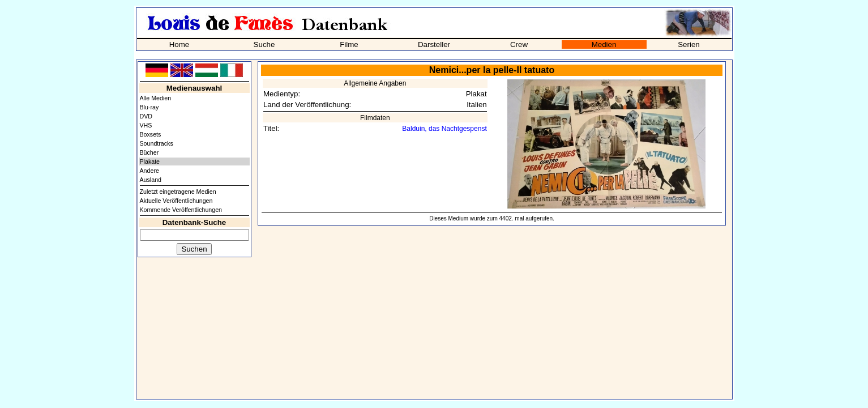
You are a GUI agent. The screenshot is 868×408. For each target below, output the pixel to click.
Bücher (149, 152)
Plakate (150, 161)
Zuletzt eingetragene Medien (178, 192)
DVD (146, 116)
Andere (149, 171)
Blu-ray (149, 107)
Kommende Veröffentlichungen (181, 210)
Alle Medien (156, 98)
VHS (146, 125)
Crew (519, 44)
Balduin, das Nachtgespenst (444, 129)
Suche (264, 44)
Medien (604, 44)
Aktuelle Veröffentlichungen (176, 201)
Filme (349, 44)
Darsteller (434, 44)
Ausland (151, 180)
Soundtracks (157, 143)
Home (179, 44)
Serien (689, 44)
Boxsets (151, 134)
